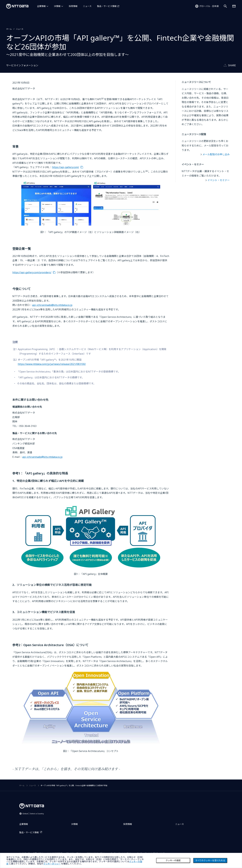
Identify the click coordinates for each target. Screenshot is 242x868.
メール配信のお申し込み (216, 154)
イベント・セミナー (219, 180)
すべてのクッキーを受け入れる (210, 860)
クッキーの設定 (173, 860)
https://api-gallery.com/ (66, 167)
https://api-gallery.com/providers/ (32, 272)
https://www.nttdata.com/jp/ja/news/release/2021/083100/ (52, 364)
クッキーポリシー (52, 864)
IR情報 (57, 6)
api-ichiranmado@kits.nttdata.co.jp (52, 305)
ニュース (87, 6)
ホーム (9, 29)
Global (33, 814)
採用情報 (73, 6)
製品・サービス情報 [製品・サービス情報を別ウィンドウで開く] (107, 6)
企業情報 (41, 6)
